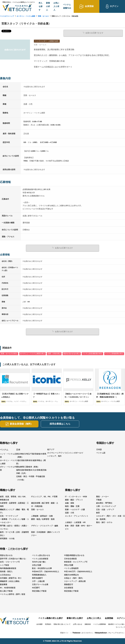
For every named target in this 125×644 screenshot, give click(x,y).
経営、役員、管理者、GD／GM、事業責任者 (14, 498)
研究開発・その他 (7, 539)
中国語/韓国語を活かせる (74, 555)
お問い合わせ (78, 624)
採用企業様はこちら (60, 424)
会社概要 (39, 624)
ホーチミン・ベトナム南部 (26, 16)
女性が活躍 (37, 565)
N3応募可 (36, 588)
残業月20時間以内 (71, 575)
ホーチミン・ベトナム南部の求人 (32, 354)
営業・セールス (43, 16)
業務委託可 (69, 584)
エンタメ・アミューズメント (77, 516)
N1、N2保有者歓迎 (8, 588)
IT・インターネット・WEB (76, 497)
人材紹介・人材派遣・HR (75, 522)
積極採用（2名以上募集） (10, 581)
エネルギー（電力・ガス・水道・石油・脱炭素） (111, 518)
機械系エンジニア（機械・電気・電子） (14, 511)
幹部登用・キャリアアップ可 (76, 562)
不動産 (99, 500)
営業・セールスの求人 (9, 354)
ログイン (121, 618)
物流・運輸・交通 (72, 506)
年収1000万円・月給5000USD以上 (78, 572)
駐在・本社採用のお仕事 (42, 568)
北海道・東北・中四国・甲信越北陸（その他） (31, 478)
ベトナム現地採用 (71, 568)
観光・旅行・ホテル (104, 522)
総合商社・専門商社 (104, 503)
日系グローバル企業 (40, 584)
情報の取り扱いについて (62, 624)
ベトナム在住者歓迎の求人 (92, 354)
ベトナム (4, 450)
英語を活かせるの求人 (72, 354)
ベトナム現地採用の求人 (114, 354)
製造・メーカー (102, 497)
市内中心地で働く (39, 562)
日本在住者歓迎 (70, 559)
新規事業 (4, 584)
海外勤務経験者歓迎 (8, 568)
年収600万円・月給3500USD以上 (46, 572)
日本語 (99, 450)
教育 (98, 513)
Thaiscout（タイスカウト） (83, 633)
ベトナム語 (101, 453)
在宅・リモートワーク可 (10, 562)
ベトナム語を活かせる (41, 555)
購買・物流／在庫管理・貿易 (43, 519)
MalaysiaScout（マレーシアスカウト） (110, 633)
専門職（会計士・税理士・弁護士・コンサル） (14, 527)
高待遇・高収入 (6, 572)
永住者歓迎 (69, 588)
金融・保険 (69, 503)
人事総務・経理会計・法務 (42, 516)
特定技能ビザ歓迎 (71, 591)
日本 (18, 450)
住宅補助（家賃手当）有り (11, 578)
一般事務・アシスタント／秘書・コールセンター (14, 521)
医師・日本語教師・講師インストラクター (46, 534)
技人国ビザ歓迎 (6, 591)
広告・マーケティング (9, 516)
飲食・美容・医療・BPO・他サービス (79, 527)
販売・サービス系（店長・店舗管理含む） (14, 534)
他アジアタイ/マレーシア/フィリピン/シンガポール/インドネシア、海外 (65, 453)
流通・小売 (69, 513)
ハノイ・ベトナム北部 (8, 455)
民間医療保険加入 (39, 575)
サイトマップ (120, 627)
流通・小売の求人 (54, 354)
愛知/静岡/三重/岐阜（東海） (28, 467)
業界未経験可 (37, 578)
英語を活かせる (6, 555)
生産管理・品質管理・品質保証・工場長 (14, 505)
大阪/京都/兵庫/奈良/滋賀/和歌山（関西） (31, 462)
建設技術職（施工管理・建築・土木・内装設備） (45, 505)
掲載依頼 (88, 624)
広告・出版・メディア (105, 510)
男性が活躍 (69, 565)
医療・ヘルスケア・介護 (75, 510)
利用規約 (48, 624)
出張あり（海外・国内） (74, 578)
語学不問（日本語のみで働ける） (13, 559)
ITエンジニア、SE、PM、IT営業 (44, 497)
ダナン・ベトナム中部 (8, 468)
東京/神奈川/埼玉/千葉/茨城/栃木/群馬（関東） (31, 455)
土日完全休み (5, 575)
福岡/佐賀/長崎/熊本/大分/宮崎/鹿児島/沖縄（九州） (31, 472)
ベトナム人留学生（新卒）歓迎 (13, 594)
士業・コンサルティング (106, 506)
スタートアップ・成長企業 (75, 581)
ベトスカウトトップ (7, 16)
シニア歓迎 (4, 565)
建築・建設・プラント (74, 500)
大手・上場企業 (38, 581)
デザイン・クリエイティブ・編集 (45, 526)
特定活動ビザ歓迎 (39, 591)
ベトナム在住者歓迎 (40, 559)
